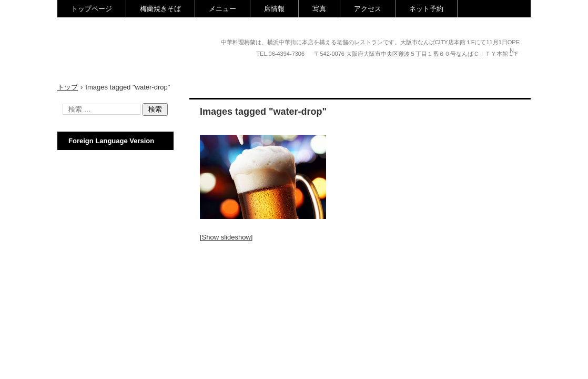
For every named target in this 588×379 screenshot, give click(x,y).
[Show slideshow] (226, 237)
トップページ (92, 9)
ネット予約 (426, 9)
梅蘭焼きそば (160, 9)
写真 (319, 9)
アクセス (368, 9)
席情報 (274, 9)
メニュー (222, 9)
